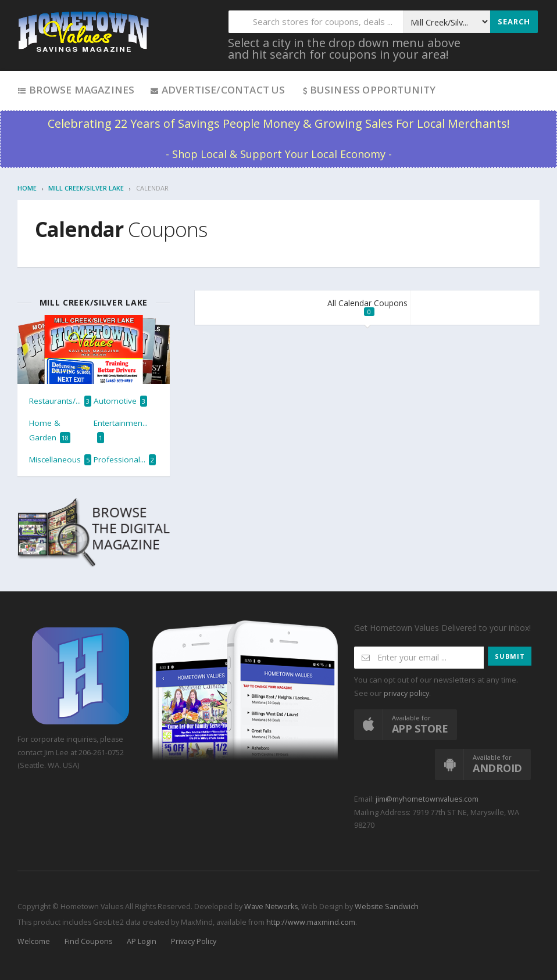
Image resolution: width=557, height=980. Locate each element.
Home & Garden (50, 430)
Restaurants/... (60, 401)
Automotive (120, 401)
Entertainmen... (121, 430)
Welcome (34, 941)
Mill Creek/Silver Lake (86, 188)
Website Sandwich (386, 907)
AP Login (142, 941)
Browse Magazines (76, 90)
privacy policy (406, 693)
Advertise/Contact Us (217, 90)
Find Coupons (88, 941)
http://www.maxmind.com (311, 922)
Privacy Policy (194, 941)
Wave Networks (270, 907)
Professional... (125, 460)
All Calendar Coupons (367, 307)
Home (27, 188)
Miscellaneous (60, 460)
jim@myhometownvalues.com (427, 799)
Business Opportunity (368, 90)
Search (514, 21)
